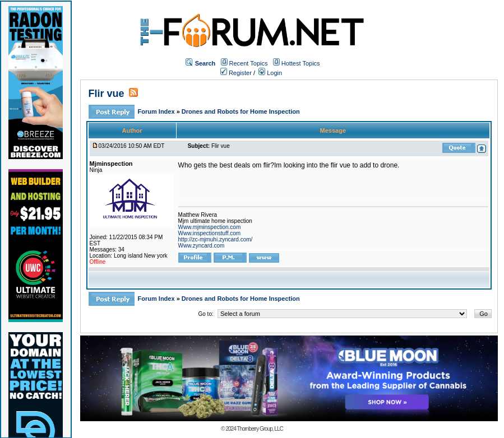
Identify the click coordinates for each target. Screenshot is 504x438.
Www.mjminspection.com (210, 227)
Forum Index (157, 111)
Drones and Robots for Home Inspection (241, 111)
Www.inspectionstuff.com (210, 233)
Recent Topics (249, 63)
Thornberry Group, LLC (260, 429)
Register (236, 73)
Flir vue (107, 94)
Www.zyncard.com (202, 246)
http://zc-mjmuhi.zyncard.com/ (216, 239)
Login (270, 73)
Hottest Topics (301, 63)
